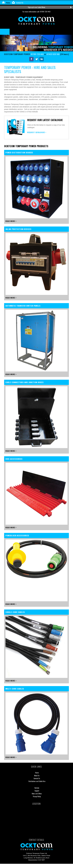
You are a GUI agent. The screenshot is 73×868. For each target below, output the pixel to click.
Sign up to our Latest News (37, 7)
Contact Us (20, 3)
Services (37, 788)
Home (8, 3)
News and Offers (37, 794)
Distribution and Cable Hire (37, 781)
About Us (37, 776)
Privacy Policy (37, 796)
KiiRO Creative (58, 866)
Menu (5, 32)
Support (37, 791)
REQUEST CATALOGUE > (37, 132)
